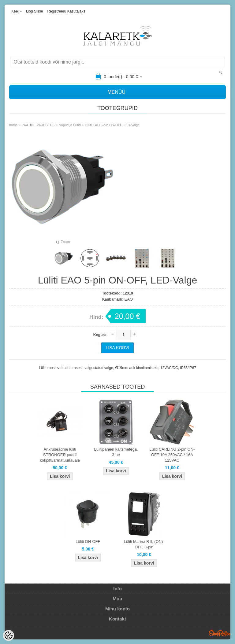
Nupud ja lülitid (70, 125)
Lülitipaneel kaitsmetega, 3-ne (116, 452)
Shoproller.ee (220, 633)
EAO (129, 299)
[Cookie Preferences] (9, 635)
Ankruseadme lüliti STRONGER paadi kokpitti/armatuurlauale (60, 455)
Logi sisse (34, 11)
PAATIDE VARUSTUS (38, 125)
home (13, 125)
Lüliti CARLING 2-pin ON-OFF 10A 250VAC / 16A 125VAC (172, 455)
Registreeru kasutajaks (66, 11)
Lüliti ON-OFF (88, 542)
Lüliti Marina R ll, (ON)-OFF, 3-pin (144, 544)
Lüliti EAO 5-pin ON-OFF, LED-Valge (112, 125)
